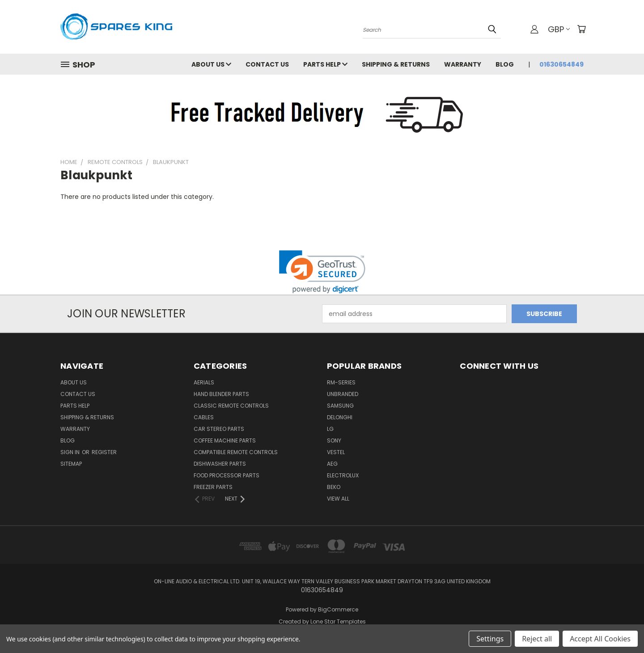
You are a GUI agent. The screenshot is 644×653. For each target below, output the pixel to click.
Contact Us (267, 64)
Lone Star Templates (338, 621)
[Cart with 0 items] (581, 29)
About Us (211, 64)
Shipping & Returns (396, 64)
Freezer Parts (213, 487)
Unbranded (343, 394)
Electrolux (343, 475)
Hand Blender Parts (221, 394)
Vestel (336, 452)
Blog (505, 64)
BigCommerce (338, 609)
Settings (490, 639)
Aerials (204, 382)
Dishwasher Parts (220, 464)
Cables (204, 417)
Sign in (71, 452)
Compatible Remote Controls (236, 452)
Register (104, 452)
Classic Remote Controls (231, 406)
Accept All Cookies (600, 639)
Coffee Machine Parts (225, 440)
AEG (332, 464)
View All (338, 499)
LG (330, 429)
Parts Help (325, 64)
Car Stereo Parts (219, 429)
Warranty (463, 64)
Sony (334, 440)
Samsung (340, 406)
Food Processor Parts (227, 475)
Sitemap (71, 464)
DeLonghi (340, 417)
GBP (559, 29)
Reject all (537, 639)
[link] (322, 272)
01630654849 (561, 64)
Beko (334, 487)
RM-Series (341, 382)
